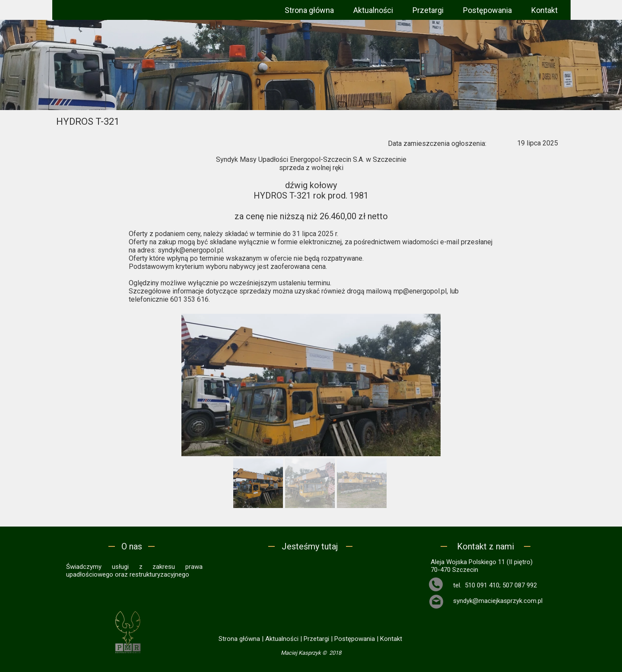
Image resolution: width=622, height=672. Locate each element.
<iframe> (311, 592)
